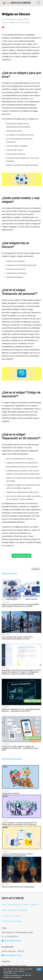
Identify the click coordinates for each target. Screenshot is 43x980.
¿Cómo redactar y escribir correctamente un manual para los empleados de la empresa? (19, 824)
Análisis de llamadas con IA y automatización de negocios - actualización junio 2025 (21, 710)
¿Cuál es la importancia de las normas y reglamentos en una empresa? (18, 855)
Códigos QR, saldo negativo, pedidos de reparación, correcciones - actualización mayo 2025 (20, 748)
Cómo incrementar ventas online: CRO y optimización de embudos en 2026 (17, 638)
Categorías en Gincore (11, 793)
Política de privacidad (24, 973)
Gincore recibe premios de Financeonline (18, 887)
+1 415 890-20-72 (11, 937)
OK (39, 969)
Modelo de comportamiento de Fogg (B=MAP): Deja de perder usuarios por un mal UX (20, 605)
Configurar (36, 569)
